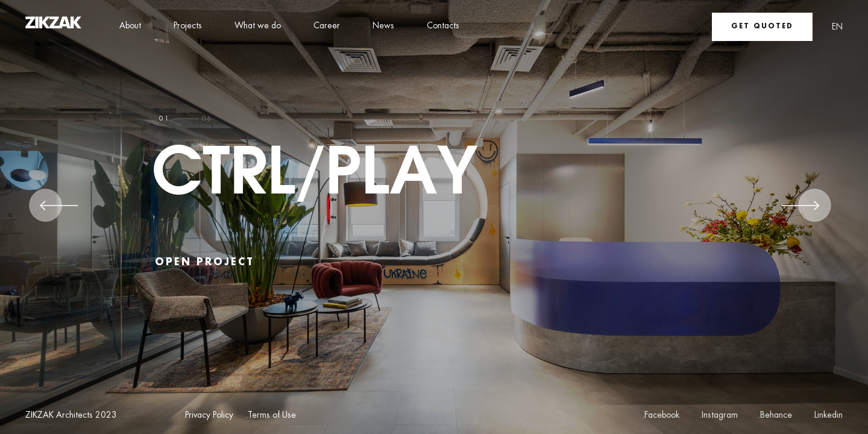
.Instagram (719, 415)
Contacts (443, 26)
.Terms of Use (271, 416)
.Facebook (661, 415)
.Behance (775, 415)
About (130, 26)
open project (205, 263)
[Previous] (59, 210)
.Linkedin (827, 415)
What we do (258, 26)
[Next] (800, 210)
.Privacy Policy (208, 416)
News (383, 26)
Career (327, 26)
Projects (188, 26)
